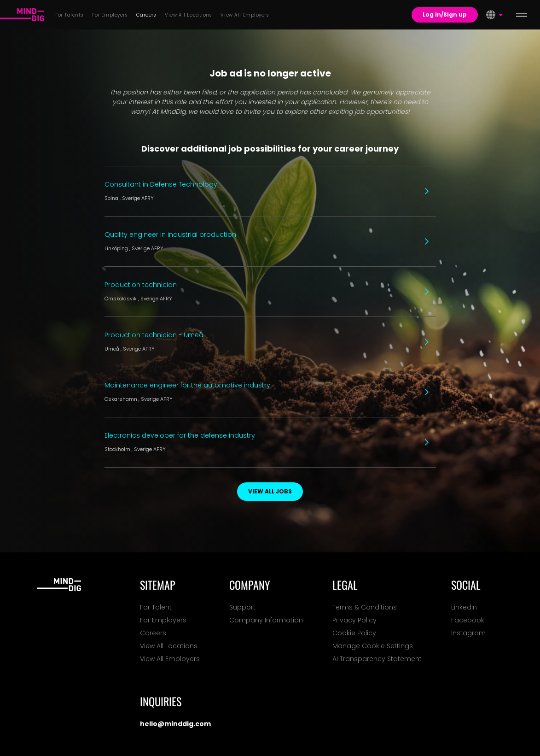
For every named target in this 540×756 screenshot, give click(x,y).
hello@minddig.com (175, 724)
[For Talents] (22, 15)
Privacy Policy (354, 620)
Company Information (266, 620)
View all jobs (270, 491)
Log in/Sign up (445, 15)
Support (242, 607)
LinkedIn (464, 607)
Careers (153, 633)
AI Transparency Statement (377, 659)
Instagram (468, 633)
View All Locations (169, 646)
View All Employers (170, 659)
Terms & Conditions (365, 607)
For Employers (163, 620)
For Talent (156, 607)
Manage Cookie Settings (373, 646)
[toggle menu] (522, 15)
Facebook (468, 620)
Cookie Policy (354, 633)
